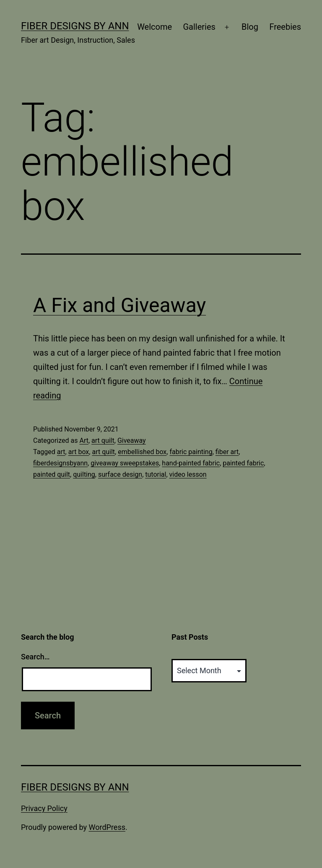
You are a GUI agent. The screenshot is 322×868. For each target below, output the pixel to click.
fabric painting (191, 452)
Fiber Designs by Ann (75, 26)
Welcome (155, 27)
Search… (35, 657)
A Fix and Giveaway (119, 305)
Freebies (285, 27)
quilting (84, 474)
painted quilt (52, 474)
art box (79, 452)
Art (84, 440)
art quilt (103, 440)
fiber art (227, 452)
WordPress (107, 827)
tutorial (156, 474)
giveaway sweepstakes (125, 463)
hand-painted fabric (191, 463)
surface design (120, 474)
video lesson (188, 474)
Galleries (199, 27)
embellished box (142, 452)
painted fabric (243, 463)
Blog (250, 27)
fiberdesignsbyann (60, 463)
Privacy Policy (44, 808)
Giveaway (132, 440)
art (61, 452)
